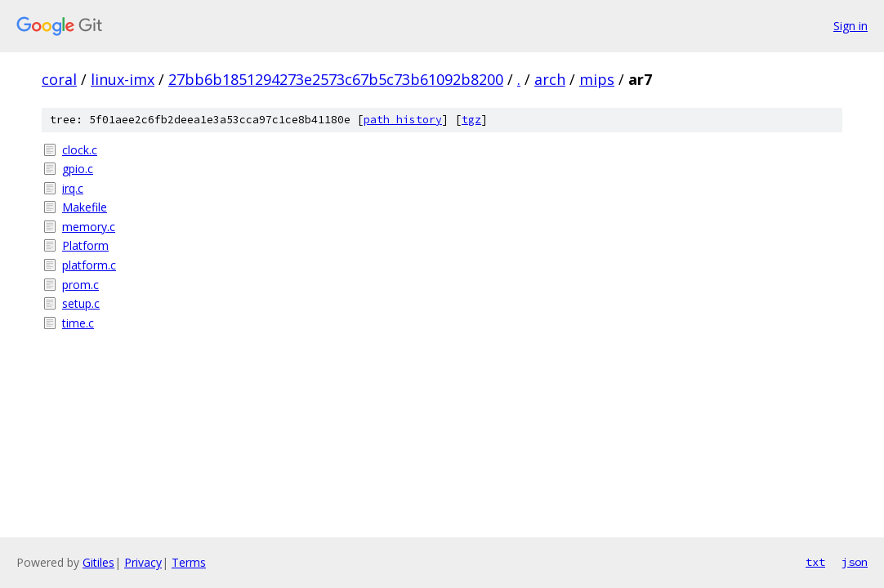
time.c (78, 323)
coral (59, 79)
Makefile (85, 207)
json (855, 562)
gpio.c (78, 169)
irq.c (73, 188)
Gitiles (98, 562)
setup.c (81, 303)
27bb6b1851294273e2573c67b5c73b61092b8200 (336, 79)
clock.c (80, 150)
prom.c (80, 285)
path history (403, 120)
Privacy (143, 562)
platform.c (89, 265)
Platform (85, 245)
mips (597, 79)
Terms (189, 562)
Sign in (851, 26)
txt (815, 562)
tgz (471, 120)
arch (550, 79)
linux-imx (123, 79)
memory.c (89, 227)
